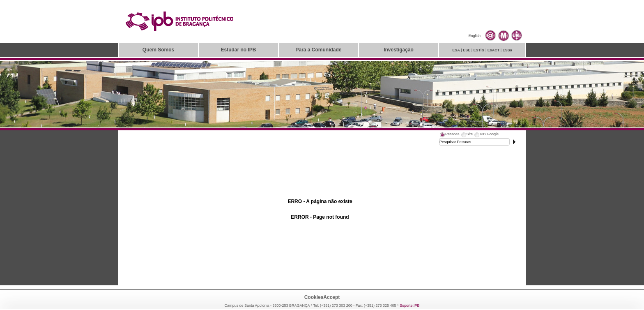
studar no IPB (238, 50)
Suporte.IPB (410, 305)
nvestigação (399, 50)
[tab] (449, 135)
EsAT (494, 50)
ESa (507, 50)
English (474, 36)
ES (456, 50)
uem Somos (158, 50)
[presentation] (449, 135)
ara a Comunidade (318, 50)
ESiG (479, 50)
